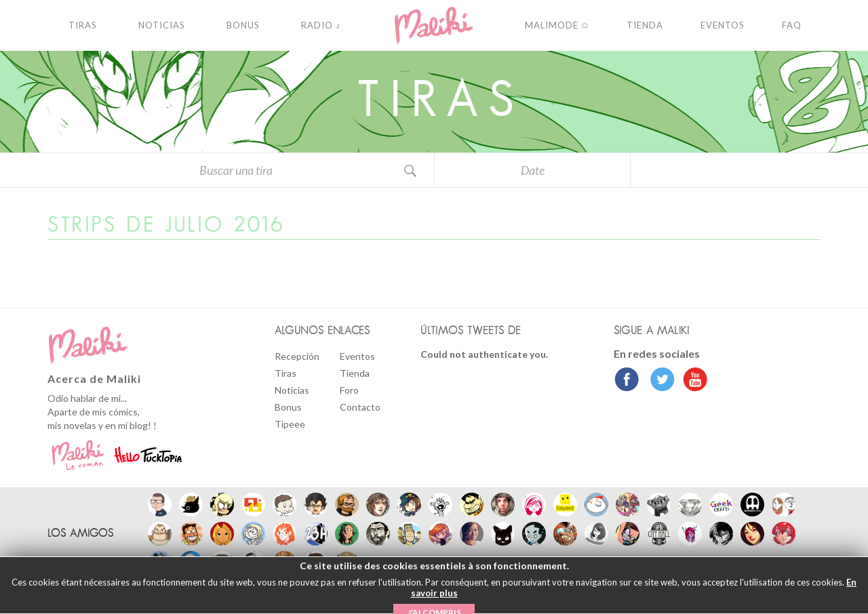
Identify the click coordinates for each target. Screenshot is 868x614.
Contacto (360, 407)
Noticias (292, 390)
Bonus (288, 407)
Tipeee (290, 424)
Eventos (357, 356)
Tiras (285, 373)
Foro (349, 390)
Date (533, 170)
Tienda (355, 373)
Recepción (297, 356)
